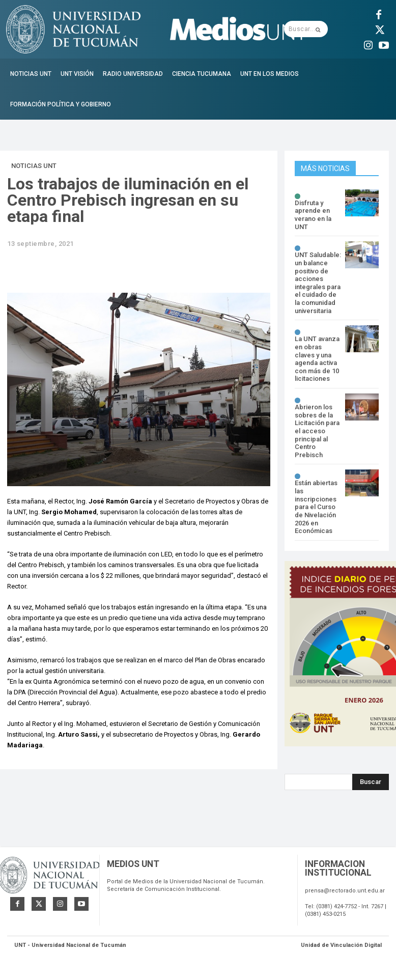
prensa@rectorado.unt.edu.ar (345, 893)
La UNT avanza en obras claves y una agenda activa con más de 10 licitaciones (317, 359)
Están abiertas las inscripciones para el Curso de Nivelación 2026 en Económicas (316, 507)
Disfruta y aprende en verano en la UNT (313, 215)
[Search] (371, 781)
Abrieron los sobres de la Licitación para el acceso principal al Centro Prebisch (317, 430)
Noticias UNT (34, 166)
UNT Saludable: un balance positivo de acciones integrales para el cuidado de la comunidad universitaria (318, 283)
